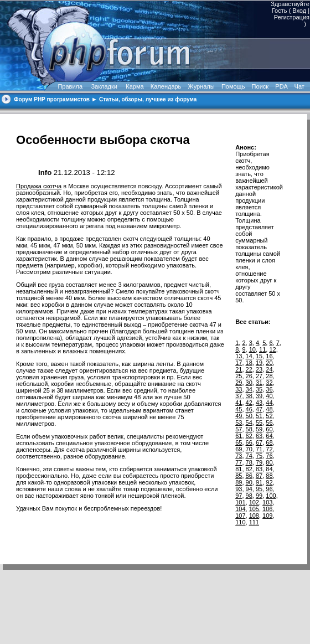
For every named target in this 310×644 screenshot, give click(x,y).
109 (267, 516)
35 (259, 389)
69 (239, 449)
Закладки (104, 86)
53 (239, 423)
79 (259, 462)
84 (269, 469)
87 (259, 476)
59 (259, 429)
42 (249, 403)
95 (259, 489)
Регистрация (292, 17)
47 (259, 409)
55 (259, 423)
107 (240, 516)
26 (249, 376)
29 (239, 383)
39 (259, 396)
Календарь (166, 86)
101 (240, 502)
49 (239, 416)
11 (262, 349)
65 (239, 442)
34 (249, 389)
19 (259, 363)
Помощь (233, 86)
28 (269, 376)
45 (239, 409)
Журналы (201, 86)
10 (252, 349)
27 (259, 376)
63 (259, 436)
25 (239, 376)
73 (239, 456)
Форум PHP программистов (52, 99)
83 (259, 469)
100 (271, 496)
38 (249, 396)
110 (240, 522)
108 (254, 516)
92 (269, 482)
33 (239, 389)
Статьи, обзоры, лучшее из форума (148, 99)
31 (259, 383)
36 (269, 389)
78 (249, 462)
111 (254, 522)
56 (269, 423)
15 (259, 356)
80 (269, 462)
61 (239, 436)
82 (249, 469)
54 (249, 423)
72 (269, 449)
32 (269, 383)
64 (269, 436)
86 (249, 476)
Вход (299, 11)
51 (259, 416)
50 (249, 416)
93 (239, 489)
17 (239, 363)
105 (254, 509)
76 (269, 456)
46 (249, 409)
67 (259, 442)
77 (239, 462)
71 (259, 449)
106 (267, 509)
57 (239, 429)
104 (240, 509)
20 (269, 363)
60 (269, 429)
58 (249, 429)
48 (269, 409)
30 (249, 383)
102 (254, 502)
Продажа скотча (39, 186)
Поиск (260, 86)
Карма (135, 86)
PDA (281, 86)
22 (249, 369)
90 (249, 482)
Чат (299, 86)
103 (267, 502)
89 (239, 482)
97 (239, 496)
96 (269, 489)
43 (259, 403)
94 (249, 489)
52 (269, 416)
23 (259, 369)
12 (272, 349)
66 (249, 442)
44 (269, 403)
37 (239, 396)
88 (269, 476)
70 (249, 449)
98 (249, 496)
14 (249, 356)
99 (259, 496)
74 (249, 456)
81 (239, 469)
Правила (70, 86)
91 (259, 482)
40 (269, 396)
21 (239, 369)
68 (269, 442)
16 (269, 356)
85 (239, 476)
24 (269, 369)
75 (259, 456)
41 (239, 403)
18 (249, 363)
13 (239, 356)
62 (249, 436)
